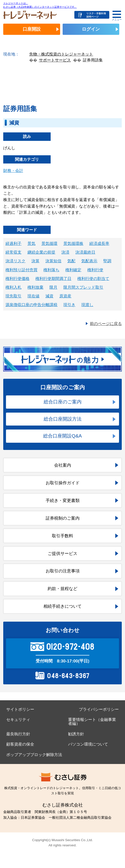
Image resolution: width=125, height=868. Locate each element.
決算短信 (53, 261)
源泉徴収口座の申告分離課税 (31, 305)
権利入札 (13, 287)
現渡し (87, 305)
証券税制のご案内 (63, 518)
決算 (35, 261)
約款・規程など (62, 589)
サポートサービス (55, 60)
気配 (71, 261)
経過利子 (13, 244)
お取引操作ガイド (63, 483)
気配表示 (89, 261)
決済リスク (15, 261)
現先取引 (13, 296)
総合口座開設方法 (63, 419)
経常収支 (13, 252)
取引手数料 (62, 536)
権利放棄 (35, 287)
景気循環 (49, 244)
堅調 (107, 261)
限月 (53, 287)
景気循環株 (73, 244)
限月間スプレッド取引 (83, 287)
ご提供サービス (62, 553)
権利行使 (95, 270)
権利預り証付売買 (21, 270)
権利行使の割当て (93, 279)
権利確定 (73, 270)
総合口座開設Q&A (62, 436)
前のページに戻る (106, 324)
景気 (31, 244)
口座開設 (32, 29)
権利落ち (51, 270)
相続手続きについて (62, 606)
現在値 (33, 296)
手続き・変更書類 (63, 500)
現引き (69, 305)
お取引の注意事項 (63, 571)
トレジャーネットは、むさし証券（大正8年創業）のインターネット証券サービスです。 (40, 5)
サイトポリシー (20, 709)
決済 (65, 252)
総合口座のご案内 (63, 402)
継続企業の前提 (41, 252)
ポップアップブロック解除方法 (34, 755)
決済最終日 (85, 252)
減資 (49, 296)
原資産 (65, 296)
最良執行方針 (18, 734)
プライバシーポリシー (99, 709)
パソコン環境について (88, 744)
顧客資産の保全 (20, 744)
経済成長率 (99, 244)
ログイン (91, 29)
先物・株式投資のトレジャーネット (61, 54)
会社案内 (63, 465)
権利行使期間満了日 (53, 279)
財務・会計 (13, 171)
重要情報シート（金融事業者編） (92, 722)
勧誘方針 (76, 734)
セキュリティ (18, 720)
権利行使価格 (17, 279)
